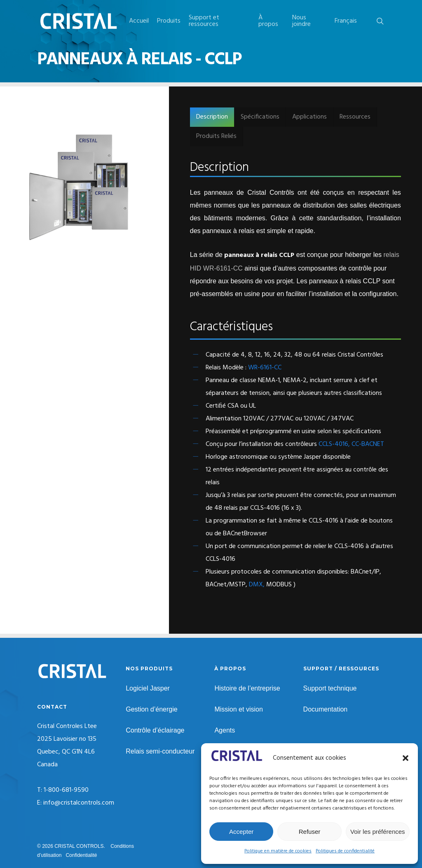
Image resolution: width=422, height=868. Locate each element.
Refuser (310, 832)
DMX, (257, 585)
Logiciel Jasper (148, 688)
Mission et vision (238, 709)
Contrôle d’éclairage (155, 730)
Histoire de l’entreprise (247, 688)
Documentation (326, 709)
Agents (225, 730)
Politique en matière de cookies (278, 851)
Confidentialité (81, 855)
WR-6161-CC (265, 368)
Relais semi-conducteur (160, 751)
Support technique (330, 688)
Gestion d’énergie (151, 709)
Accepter (241, 832)
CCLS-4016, (335, 444)
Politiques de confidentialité (345, 851)
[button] (406, 758)
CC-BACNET (368, 444)
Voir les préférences (378, 832)
